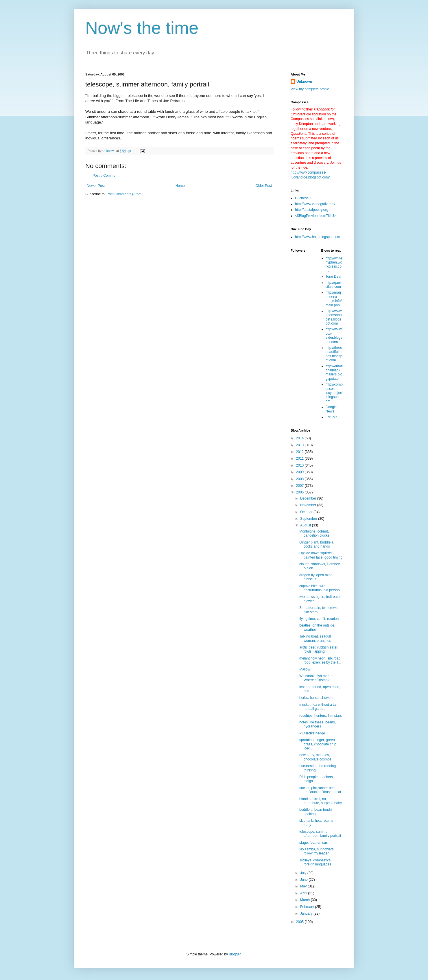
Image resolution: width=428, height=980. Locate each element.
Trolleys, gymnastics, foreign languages (316, 862)
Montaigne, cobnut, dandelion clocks (314, 533)
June (304, 880)
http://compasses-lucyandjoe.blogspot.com (334, 393)
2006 (300, 492)
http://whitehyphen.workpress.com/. (334, 265)
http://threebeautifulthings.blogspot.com (334, 354)
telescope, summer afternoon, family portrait (320, 834)
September (309, 519)
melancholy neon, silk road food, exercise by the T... (320, 660)
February (308, 907)
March (306, 900)
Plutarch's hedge (312, 733)
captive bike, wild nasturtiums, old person (320, 588)
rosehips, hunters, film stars (321, 716)
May (304, 886)
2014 (300, 438)
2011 (300, 458)
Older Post (264, 186)
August (306, 525)
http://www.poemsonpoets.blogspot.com (334, 317)
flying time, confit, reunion (319, 619)
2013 (300, 445)
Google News (331, 409)
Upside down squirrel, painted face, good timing (321, 555)
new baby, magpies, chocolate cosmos (315, 757)
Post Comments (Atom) (124, 194)
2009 (300, 472)
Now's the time (142, 28)
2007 (300, 486)
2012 (300, 452)
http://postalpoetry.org (312, 210)
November (309, 505)
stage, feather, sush (314, 843)
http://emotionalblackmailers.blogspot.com (334, 372)
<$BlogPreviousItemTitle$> (316, 216)
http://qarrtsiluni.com (334, 285)
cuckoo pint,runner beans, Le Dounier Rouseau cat (320, 790)
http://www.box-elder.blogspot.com (334, 335)
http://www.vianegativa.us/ (315, 204)
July (304, 873)
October (307, 512)
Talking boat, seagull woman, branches (315, 638)
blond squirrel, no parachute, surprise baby (321, 801)
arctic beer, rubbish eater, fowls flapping (319, 649)
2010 (300, 465)
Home (180, 186)
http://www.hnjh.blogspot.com (318, 237)
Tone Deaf (334, 277)
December (309, 498)
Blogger (235, 954)
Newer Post (96, 186)
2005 (300, 922)
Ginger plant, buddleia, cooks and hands (317, 544)
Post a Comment (105, 176)
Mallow (305, 669)
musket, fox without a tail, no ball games (319, 707)
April (304, 893)
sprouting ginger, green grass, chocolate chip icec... (318, 744)
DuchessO (303, 198)
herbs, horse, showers (316, 698)
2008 (300, 479)
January (307, 913)
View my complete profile (310, 89)
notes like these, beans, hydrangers (318, 724)
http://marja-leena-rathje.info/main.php (334, 299)
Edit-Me (332, 417)
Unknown (304, 82)
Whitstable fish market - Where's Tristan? (317, 678)
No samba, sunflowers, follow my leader (317, 851)
